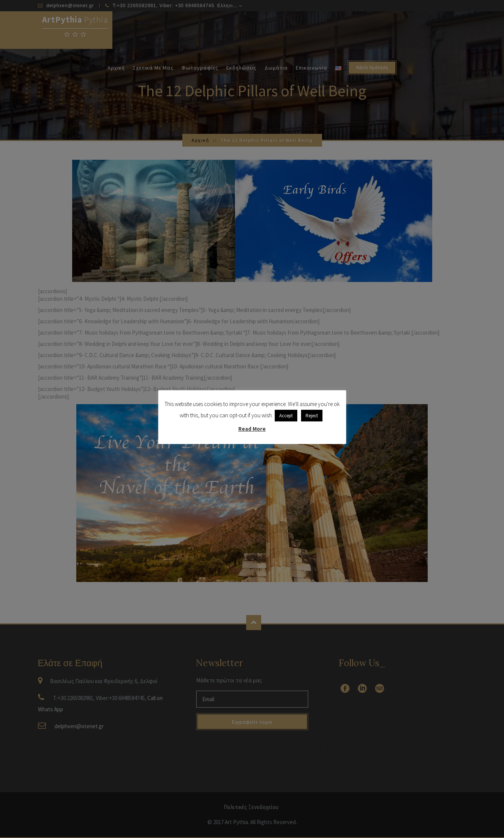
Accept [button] (286, 416)
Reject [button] (312, 416)
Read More (252, 429)
